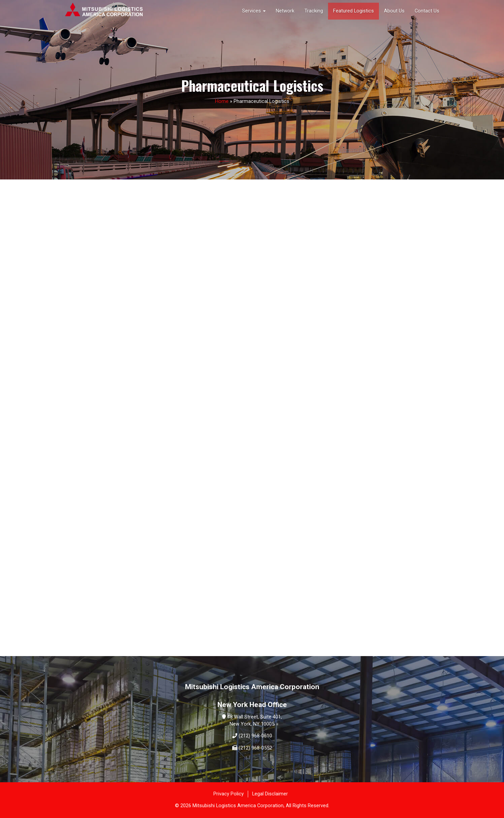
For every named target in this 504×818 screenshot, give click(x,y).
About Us (394, 11)
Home (222, 101)
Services (254, 11)
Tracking (314, 11)
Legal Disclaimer (270, 794)
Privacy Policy (229, 794)
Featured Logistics (353, 11)
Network (285, 11)
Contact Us (427, 11)
